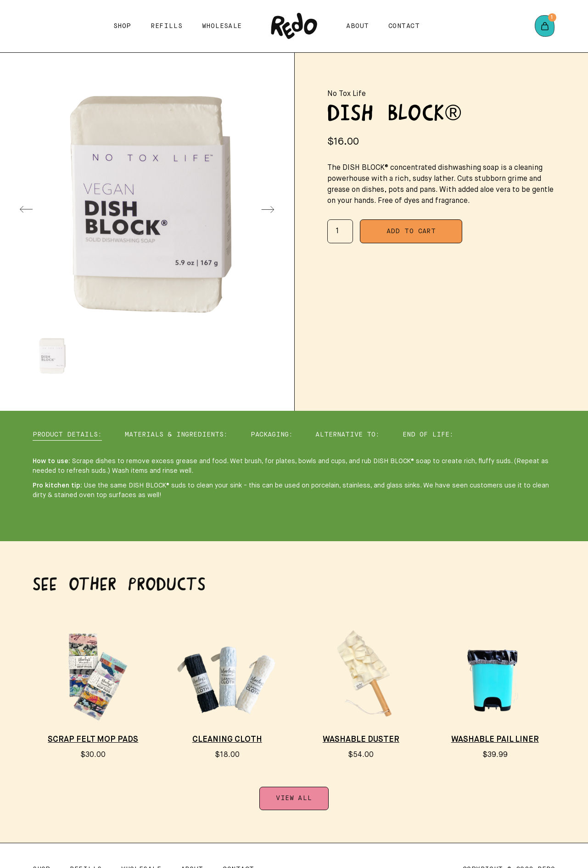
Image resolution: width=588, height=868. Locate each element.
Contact (404, 26)
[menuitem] (51, 356)
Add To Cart (411, 231)
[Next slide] (268, 209)
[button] (122, 26)
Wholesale (222, 26)
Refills (166, 26)
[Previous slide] (26, 209)
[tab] (67, 435)
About (357, 26)
